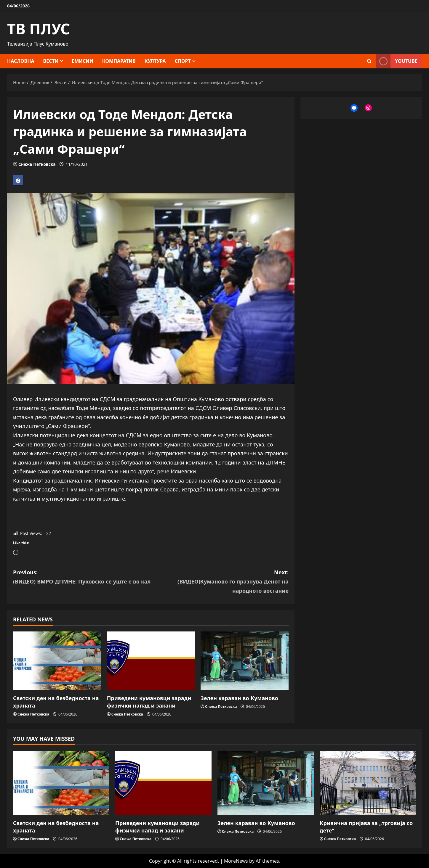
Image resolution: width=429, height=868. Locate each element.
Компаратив (119, 61)
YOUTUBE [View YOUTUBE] (397, 61)
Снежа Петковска (37, 164)
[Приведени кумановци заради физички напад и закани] (151, 661)
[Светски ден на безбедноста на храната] (57, 661)
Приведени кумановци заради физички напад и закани (149, 702)
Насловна (21, 61)
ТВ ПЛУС (39, 29)
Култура (155, 61)
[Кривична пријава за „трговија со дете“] (368, 783)
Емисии (82, 61)
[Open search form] (369, 61)
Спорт (183, 61)
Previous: (82, 577)
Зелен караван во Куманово (239, 698)
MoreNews (236, 861)
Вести (51, 61)
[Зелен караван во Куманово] (245, 661)
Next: (220, 582)
